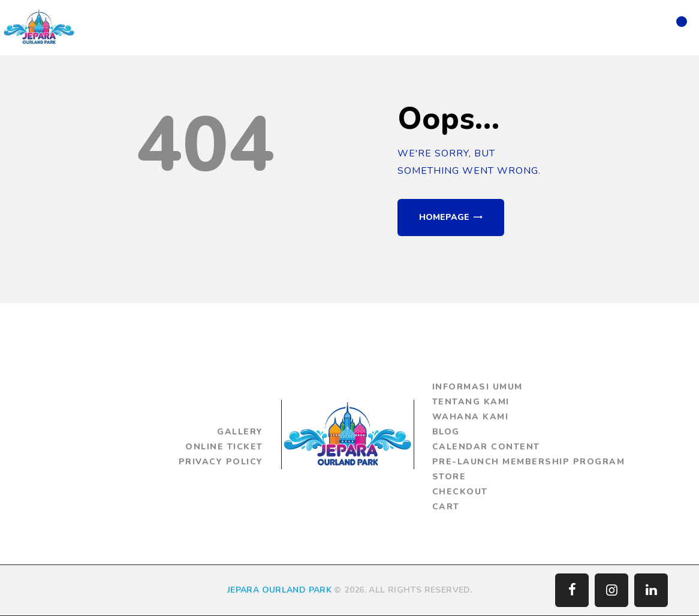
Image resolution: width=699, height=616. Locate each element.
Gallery (240, 432)
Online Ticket (224, 447)
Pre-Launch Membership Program (529, 462)
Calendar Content (486, 447)
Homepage (444, 217)
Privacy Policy (221, 462)
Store (449, 477)
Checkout (460, 492)
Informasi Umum (477, 387)
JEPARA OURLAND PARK (279, 590)
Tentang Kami (471, 402)
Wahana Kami (471, 417)
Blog (446, 432)
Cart (446, 507)
